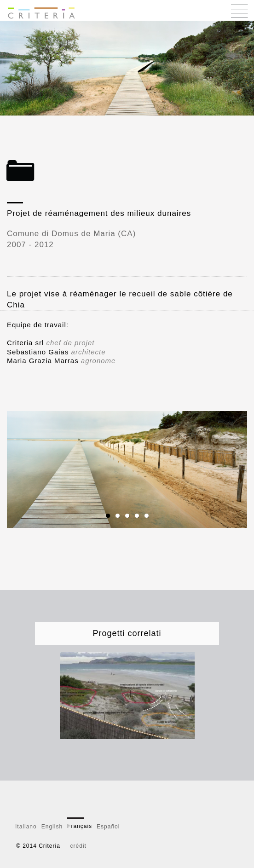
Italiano (26, 827)
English (52, 827)
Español (108, 827)
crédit (78, 846)
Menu (240, 11)
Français (80, 826)
